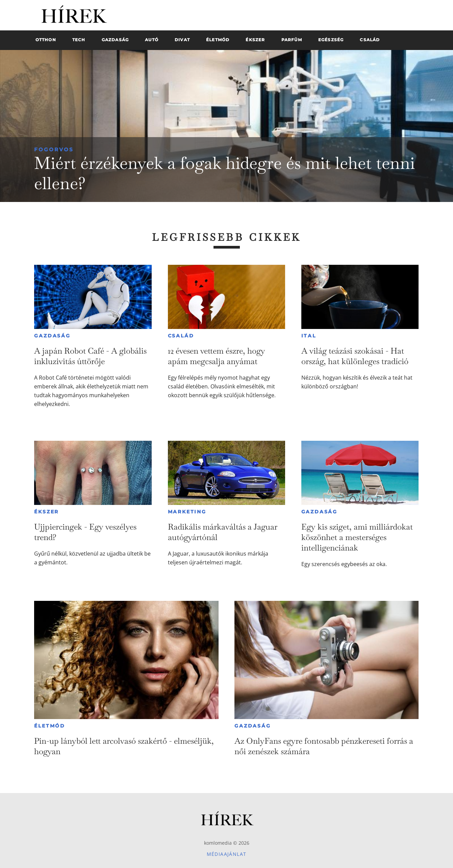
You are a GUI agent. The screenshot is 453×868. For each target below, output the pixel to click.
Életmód (50, 726)
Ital (309, 336)
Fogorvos (54, 149)
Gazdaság (52, 336)
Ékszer (46, 512)
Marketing (187, 512)
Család (181, 336)
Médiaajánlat (227, 854)
